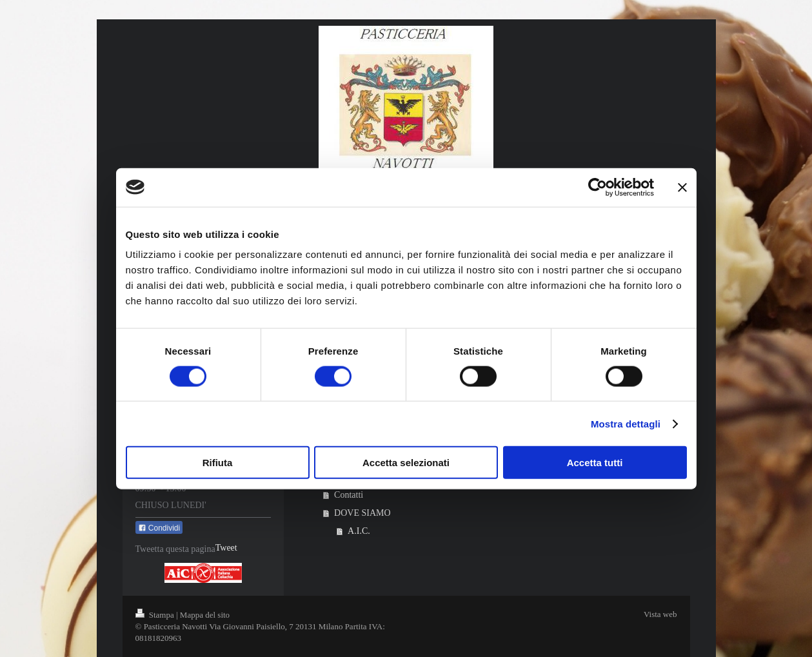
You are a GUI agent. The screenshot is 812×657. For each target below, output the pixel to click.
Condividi (159, 528)
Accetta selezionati (406, 463)
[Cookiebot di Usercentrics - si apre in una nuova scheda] (598, 187)
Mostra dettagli (626, 423)
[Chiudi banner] (682, 187)
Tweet (226, 548)
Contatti (349, 495)
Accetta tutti (595, 463)
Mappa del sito (205, 615)
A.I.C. (359, 531)
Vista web (660, 614)
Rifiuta (218, 463)
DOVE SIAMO (362, 513)
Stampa (156, 615)
